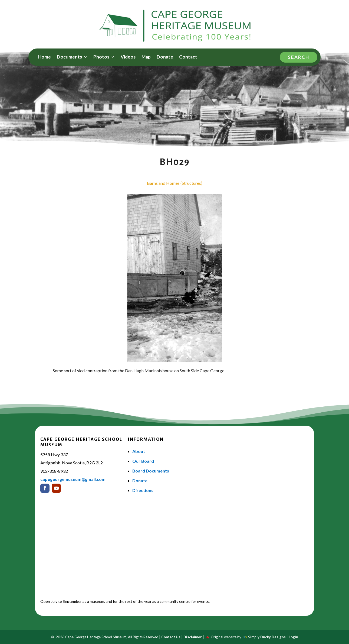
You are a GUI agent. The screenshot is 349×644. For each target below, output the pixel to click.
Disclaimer (193, 637)
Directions (143, 490)
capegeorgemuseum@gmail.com (73, 479)
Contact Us (171, 637)
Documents (69, 57)
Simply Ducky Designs (267, 637)
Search (299, 57)
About (139, 451)
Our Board (143, 461)
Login (293, 637)
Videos (128, 57)
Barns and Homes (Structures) (175, 183)
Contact (188, 57)
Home (45, 57)
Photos (101, 57)
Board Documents (151, 471)
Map (146, 57)
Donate (165, 57)
